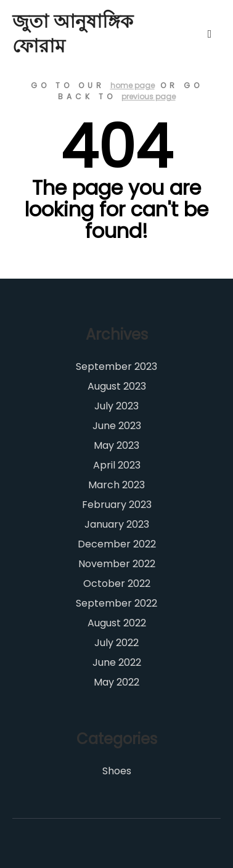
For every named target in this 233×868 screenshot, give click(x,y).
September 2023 (116, 366)
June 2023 (117, 426)
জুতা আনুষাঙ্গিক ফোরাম (73, 34)
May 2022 (116, 682)
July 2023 (116, 406)
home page (133, 85)
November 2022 (117, 564)
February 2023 (117, 505)
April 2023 (117, 465)
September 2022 (116, 603)
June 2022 (117, 662)
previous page (149, 96)
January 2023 (117, 524)
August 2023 (117, 386)
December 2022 (117, 544)
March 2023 (116, 485)
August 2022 (117, 623)
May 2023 (116, 445)
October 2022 (117, 583)
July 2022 (116, 643)
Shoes (117, 771)
